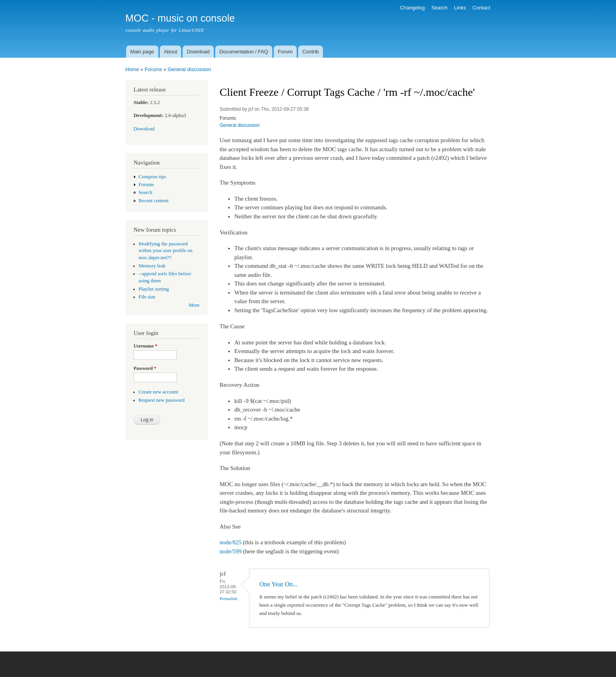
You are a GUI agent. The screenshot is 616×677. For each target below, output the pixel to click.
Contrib (311, 52)
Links (460, 8)
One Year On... (278, 584)
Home (132, 69)
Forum (285, 52)
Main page (142, 52)
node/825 (231, 542)
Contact (481, 8)
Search (439, 8)
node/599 (231, 551)
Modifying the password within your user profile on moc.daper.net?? (166, 251)
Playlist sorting (154, 289)
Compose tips (152, 177)
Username (145, 346)
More (194, 305)
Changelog (412, 8)
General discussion (190, 69)
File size (147, 297)
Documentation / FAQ (244, 52)
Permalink (228, 598)
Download (198, 52)
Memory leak (152, 266)
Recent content (154, 201)
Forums (153, 69)
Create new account (159, 392)
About (170, 52)
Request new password (162, 400)
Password (145, 368)
